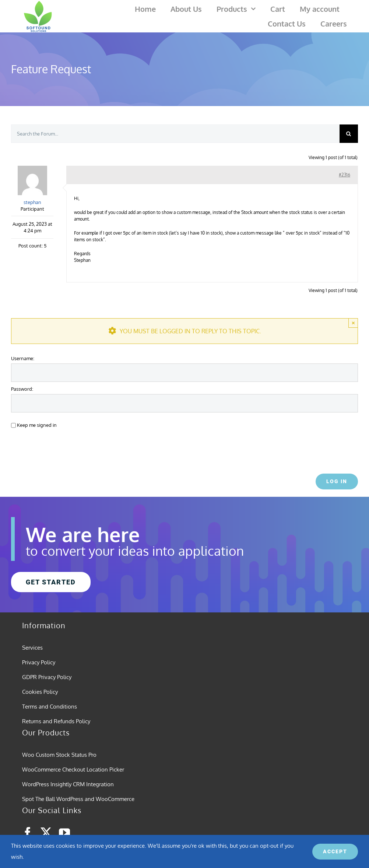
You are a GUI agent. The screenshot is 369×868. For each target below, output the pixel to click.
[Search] (349, 134)
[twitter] (46, 833)
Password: (22, 389)
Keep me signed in (37, 425)
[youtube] (64, 833)
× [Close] (353, 323)
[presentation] (61, 449)
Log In (337, 481)
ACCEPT (335, 851)
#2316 (345, 175)
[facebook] (28, 833)
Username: (23, 358)
